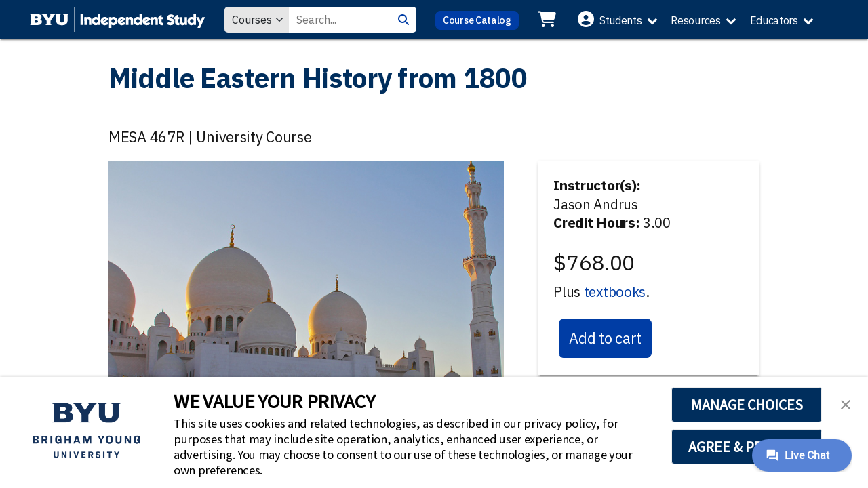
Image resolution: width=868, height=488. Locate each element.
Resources (695, 20)
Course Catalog (477, 20)
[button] (846, 403)
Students (621, 20)
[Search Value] (340, 20)
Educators (774, 20)
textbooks (615, 292)
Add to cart (605, 338)
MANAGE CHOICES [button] (747, 405)
